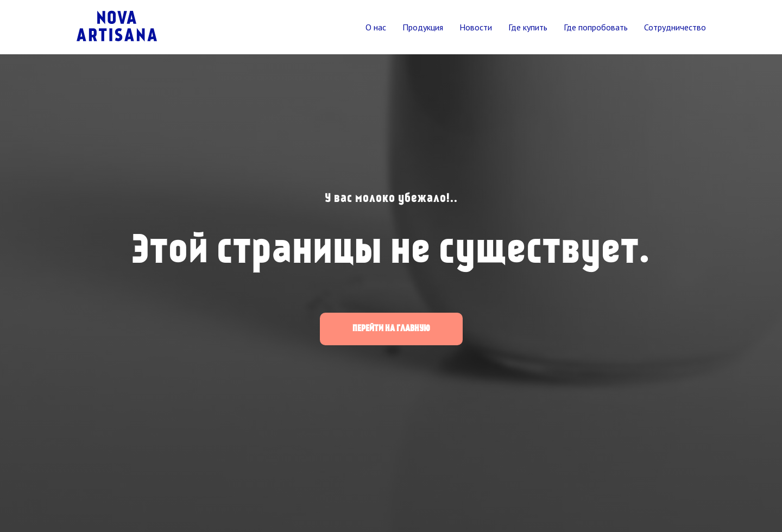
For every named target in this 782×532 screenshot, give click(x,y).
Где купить (528, 27)
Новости (476, 27)
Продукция (423, 27)
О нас (376, 27)
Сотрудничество (675, 27)
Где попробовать (596, 27)
